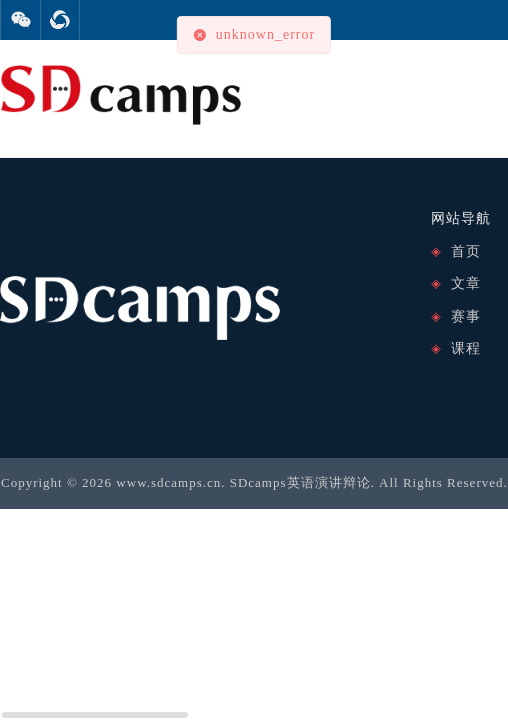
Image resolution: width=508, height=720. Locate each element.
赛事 (466, 316)
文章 (466, 283)
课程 (466, 348)
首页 (466, 251)
